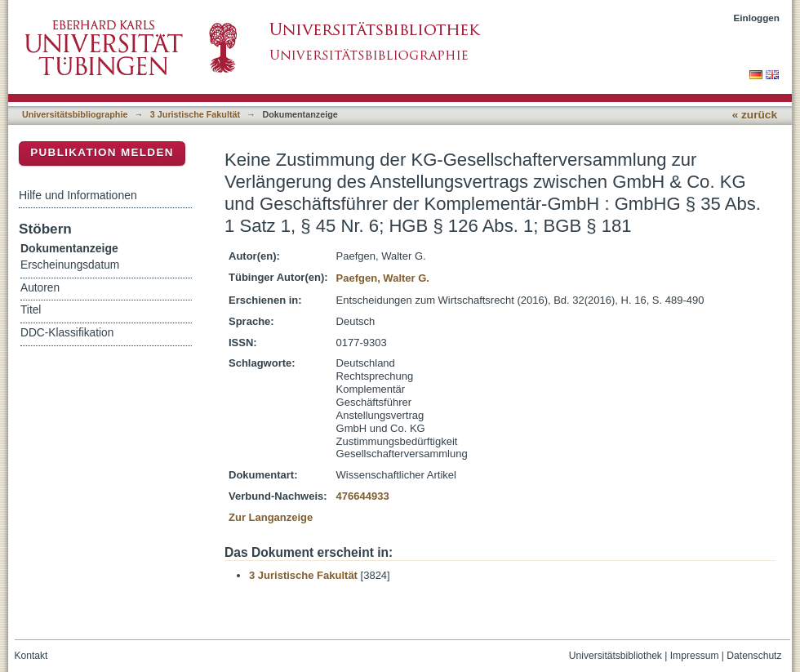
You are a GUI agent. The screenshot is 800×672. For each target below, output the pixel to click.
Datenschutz (754, 656)
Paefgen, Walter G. (383, 278)
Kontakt (31, 656)
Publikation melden (102, 152)
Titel (31, 310)
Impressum (695, 656)
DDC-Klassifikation (67, 333)
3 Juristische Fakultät (195, 114)
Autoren (40, 288)
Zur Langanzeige (271, 517)
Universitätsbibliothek (616, 656)
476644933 (363, 496)
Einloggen (757, 18)
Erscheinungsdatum (70, 265)
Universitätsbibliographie (75, 114)
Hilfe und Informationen (78, 195)
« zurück (755, 115)
